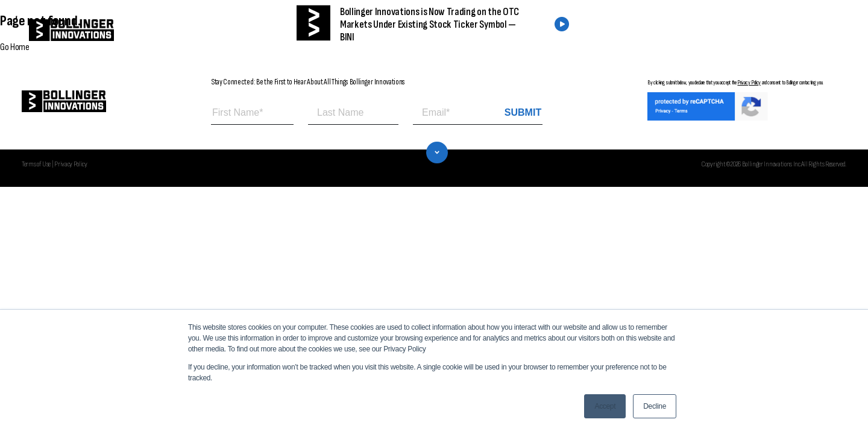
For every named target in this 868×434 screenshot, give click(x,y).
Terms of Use (36, 164)
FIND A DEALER (674, 30)
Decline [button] (655, 406)
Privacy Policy (749, 83)
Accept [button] (605, 406)
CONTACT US (767, 30)
